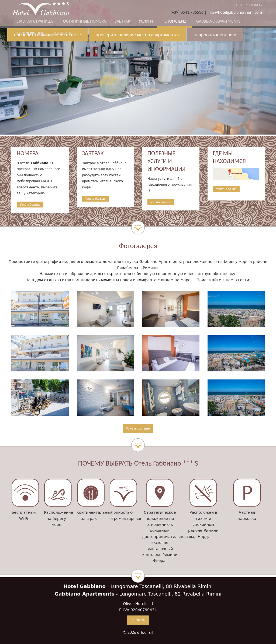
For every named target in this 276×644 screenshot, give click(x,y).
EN (242, 5)
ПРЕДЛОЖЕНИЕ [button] (30, 33)
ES (261, 5)
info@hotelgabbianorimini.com (235, 12)
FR (251, 5)
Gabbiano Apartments (218, 21)
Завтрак (122, 21)
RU (256, 5)
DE (246, 5)
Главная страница (34, 21)
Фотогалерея (175, 21)
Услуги (146, 21)
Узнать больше (30, 205)
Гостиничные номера (84, 21)
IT (237, 5)
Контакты (62, 33)
